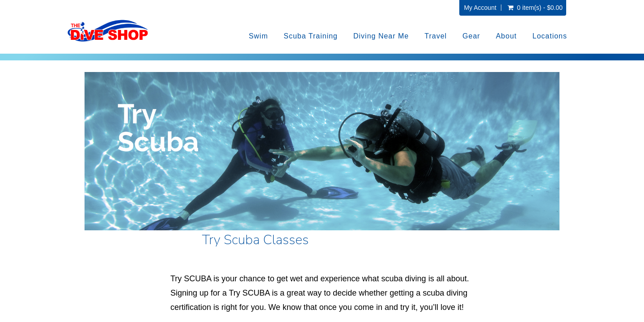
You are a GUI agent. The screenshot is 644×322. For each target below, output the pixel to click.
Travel (436, 36)
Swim (258, 36)
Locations (550, 36)
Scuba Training (311, 36)
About (506, 36)
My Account (480, 8)
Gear (471, 36)
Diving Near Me (381, 36)
